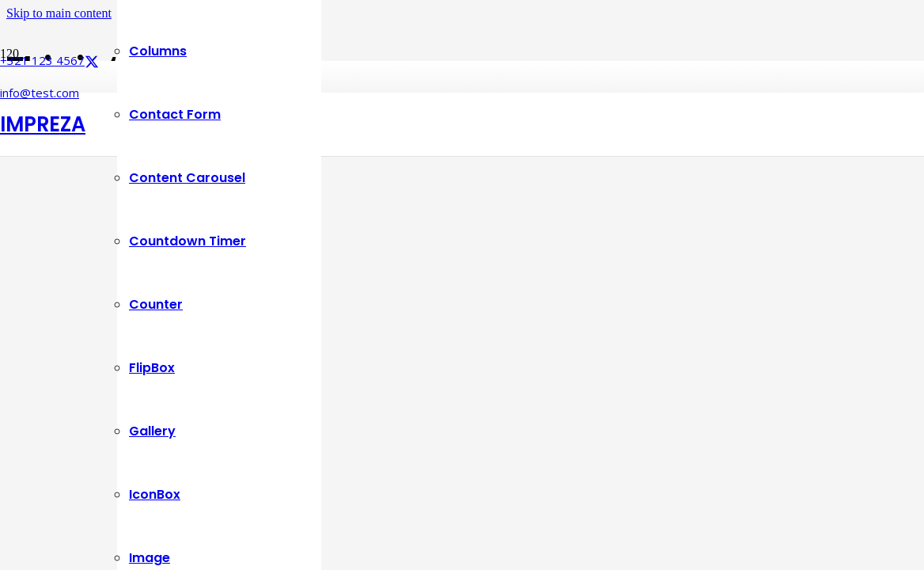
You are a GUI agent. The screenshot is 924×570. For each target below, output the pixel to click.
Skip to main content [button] (59, 13)
